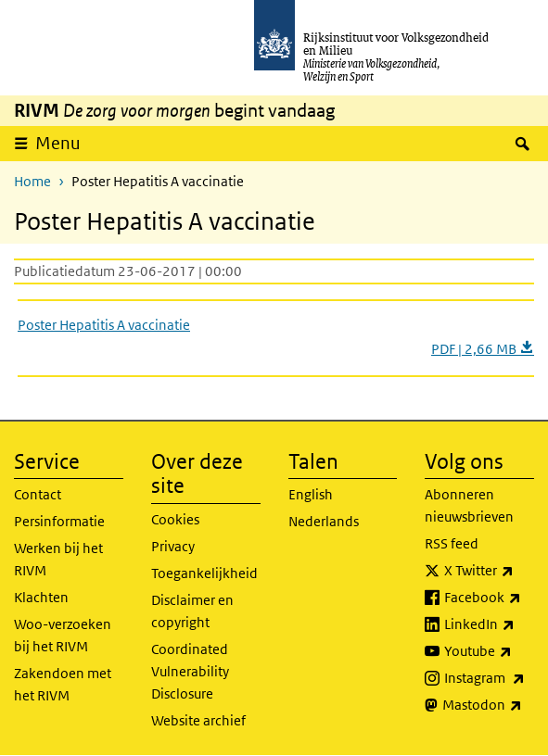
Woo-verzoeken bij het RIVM (63, 635)
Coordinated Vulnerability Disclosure (190, 671)
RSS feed (452, 543)
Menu (58, 143)
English (311, 494)
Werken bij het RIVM (58, 559)
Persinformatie (59, 521)
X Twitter (489, 571)
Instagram (489, 678)
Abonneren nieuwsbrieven (469, 505)
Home (32, 181)
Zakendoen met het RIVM (63, 684)
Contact (38, 494)
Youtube (489, 651)
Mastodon (488, 705)
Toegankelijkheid (204, 573)
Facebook (489, 598)
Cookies (175, 519)
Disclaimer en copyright (192, 611)
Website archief (198, 720)
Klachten (41, 597)
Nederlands (324, 521)
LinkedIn (489, 624)
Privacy (173, 546)
